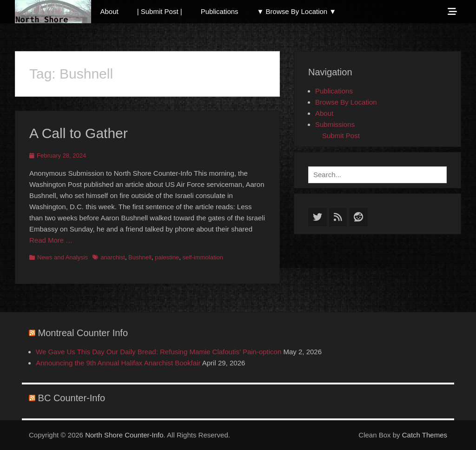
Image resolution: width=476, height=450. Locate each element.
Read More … (51, 240)
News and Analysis (63, 257)
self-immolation (203, 257)
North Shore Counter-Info (124, 435)
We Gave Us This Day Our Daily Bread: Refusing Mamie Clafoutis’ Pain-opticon (159, 352)
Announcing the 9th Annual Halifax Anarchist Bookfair (118, 363)
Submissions (335, 124)
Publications (220, 11)
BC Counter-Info (72, 398)
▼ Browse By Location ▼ (297, 11)
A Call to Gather (79, 133)
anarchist (113, 257)
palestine (167, 257)
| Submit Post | (160, 11)
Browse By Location (346, 102)
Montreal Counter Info (83, 333)
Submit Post (341, 136)
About (109, 11)
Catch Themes (425, 435)
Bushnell (140, 257)
